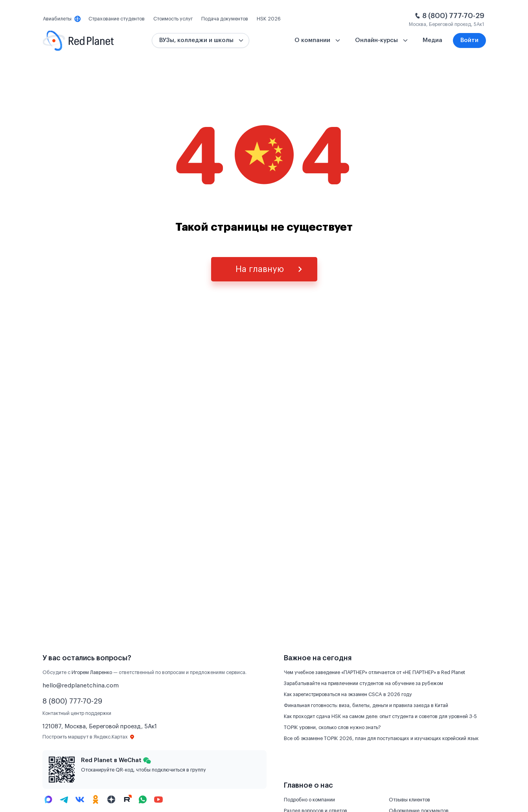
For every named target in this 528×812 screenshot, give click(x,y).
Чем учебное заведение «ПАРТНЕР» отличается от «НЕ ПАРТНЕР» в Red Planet (374, 672)
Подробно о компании (309, 800)
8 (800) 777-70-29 (453, 16)
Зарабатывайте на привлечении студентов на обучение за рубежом (363, 683)
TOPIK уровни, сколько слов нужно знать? (332, 727)
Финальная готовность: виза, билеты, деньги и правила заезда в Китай (366, 705)
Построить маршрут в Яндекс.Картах (89, 737)
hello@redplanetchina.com (81, 686)
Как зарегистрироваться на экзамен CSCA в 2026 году (348, 694)
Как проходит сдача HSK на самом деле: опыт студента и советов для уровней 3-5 (380, 716)
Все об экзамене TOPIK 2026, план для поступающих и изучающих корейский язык (381, 739)
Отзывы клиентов (409, 800)
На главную (260, 269)
